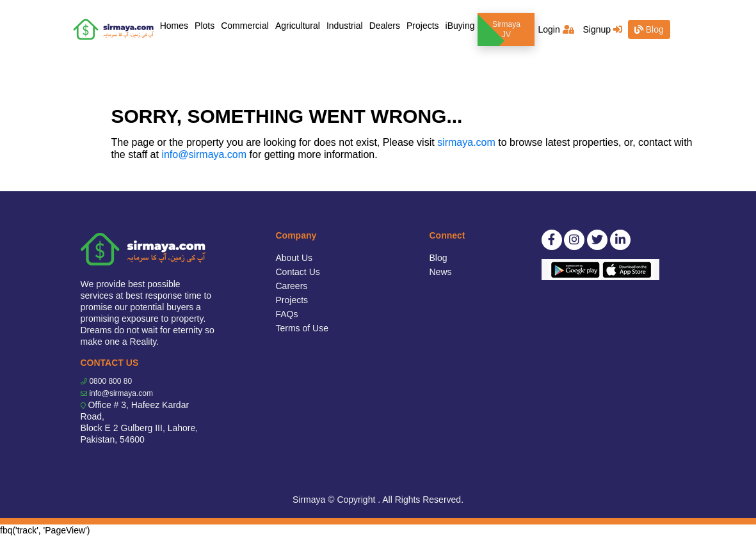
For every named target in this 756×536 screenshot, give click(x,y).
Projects (423, 26)
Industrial (345, 26)
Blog (649, 29)
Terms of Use (302, 328)
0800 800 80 (110, 381)
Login (556, 29)
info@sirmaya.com (204, 154)
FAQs (287, 314)
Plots (205, 26)
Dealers (385, 26)
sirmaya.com (466, 142)
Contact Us (298, 272)
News (441, 272)
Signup (602, 29)
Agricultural (298, 26)
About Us (294, 258)
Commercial (245, 26)
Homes (176, 25)
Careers (292, 286)
